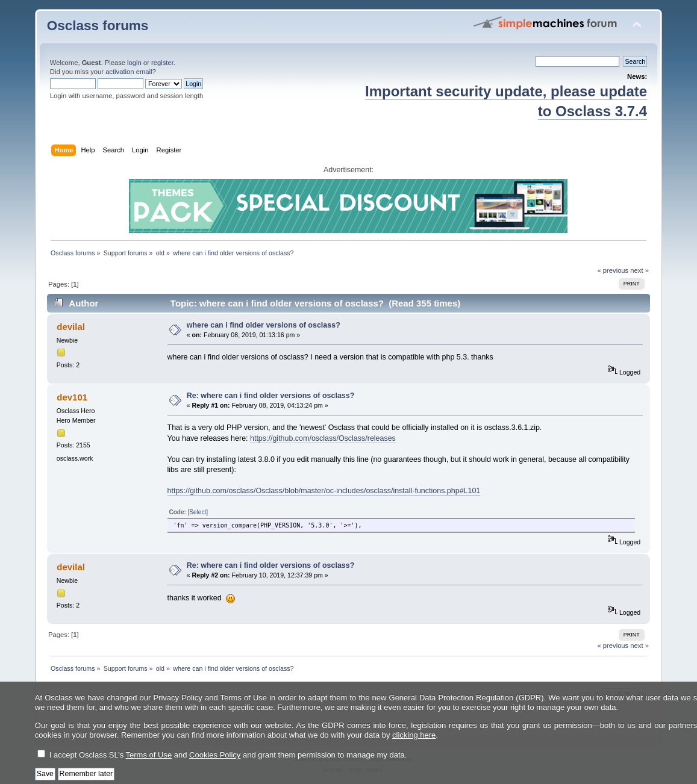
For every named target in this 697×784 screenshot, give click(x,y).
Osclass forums (98, 26)
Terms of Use (149, 755)
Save (45, 774)
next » (639, 270)
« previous (613, 270)
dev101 (72, 397)
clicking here (414, 735)
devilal (71, 327)
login (134, 63)
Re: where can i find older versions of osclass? (271, 396)
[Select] (198, 512)
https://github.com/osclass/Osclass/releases (323, 438)
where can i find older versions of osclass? (264, 325)
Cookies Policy (215, 755)
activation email (129, 72)
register (162, 63)
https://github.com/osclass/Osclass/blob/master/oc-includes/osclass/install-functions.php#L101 (324, 491)
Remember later (86, 774)
